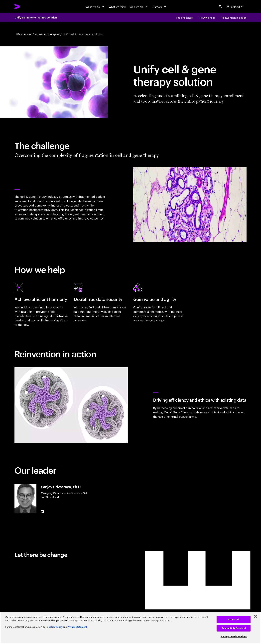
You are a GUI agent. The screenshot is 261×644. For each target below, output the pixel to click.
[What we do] (95, 6)
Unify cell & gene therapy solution (36, 17)
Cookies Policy (55, 627)
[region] (130, 628)
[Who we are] (139, 6)
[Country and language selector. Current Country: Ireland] (235, 6)
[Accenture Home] (26, 7)
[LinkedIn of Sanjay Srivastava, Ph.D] (42, 512)
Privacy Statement (77, 627)
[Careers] (160, 6)
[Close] (256, 616)
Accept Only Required (234, 628)
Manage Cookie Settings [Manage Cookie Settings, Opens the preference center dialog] (234, 636)
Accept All (234, 619)
